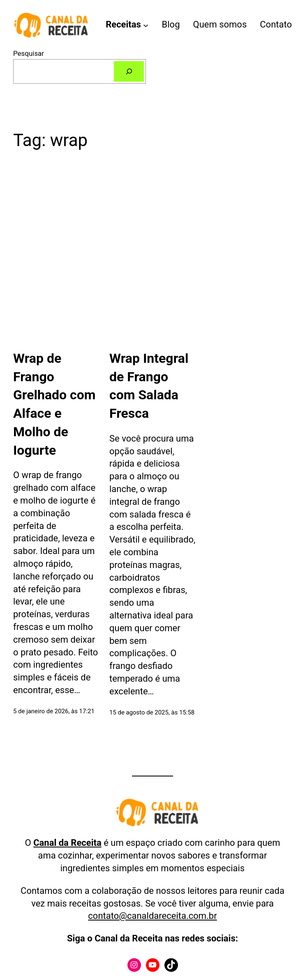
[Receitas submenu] (146, 25)
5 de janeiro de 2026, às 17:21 (54, 711)
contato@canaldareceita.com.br (152, 916)
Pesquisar (29, 53)
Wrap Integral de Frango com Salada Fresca (149, 386)
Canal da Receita (67, 843)
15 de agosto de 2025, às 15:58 (152, 712)
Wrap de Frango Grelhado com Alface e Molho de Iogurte (54, 404)
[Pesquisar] (129, 72)
